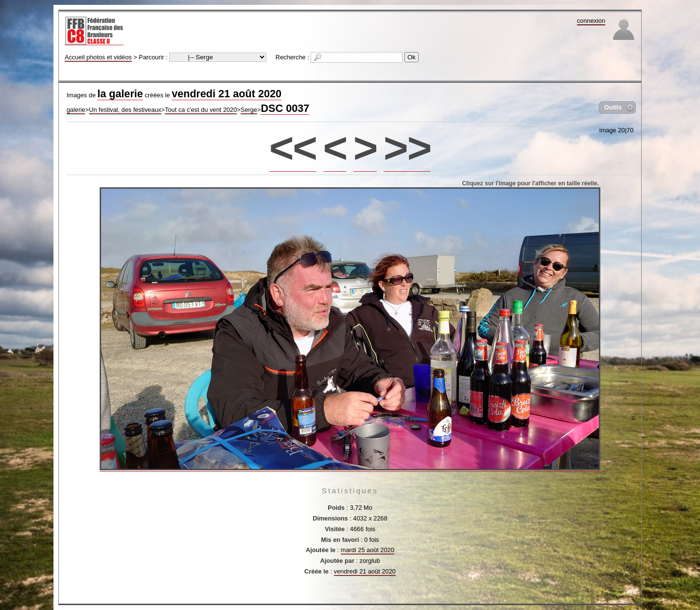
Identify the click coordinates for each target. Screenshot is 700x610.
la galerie (120, 94)
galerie (76, 110)
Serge (249, 110)
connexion (591, 21)
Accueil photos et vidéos (98, 57)
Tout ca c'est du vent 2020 (201, 110)
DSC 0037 (285, 108)
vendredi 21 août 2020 (227, 94)
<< (293, 148)
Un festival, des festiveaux (125, 110)
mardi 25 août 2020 (367, 550)
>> (407, 148)
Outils (613, 107)
